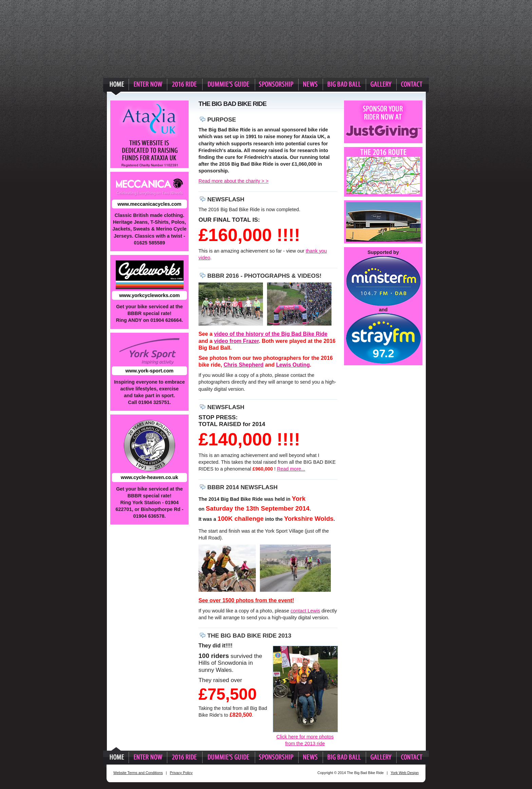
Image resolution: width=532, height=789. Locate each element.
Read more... (291, 469)
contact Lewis (305, 611)
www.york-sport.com (150, 371)
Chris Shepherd (244, 365)
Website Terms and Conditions (138, 773)
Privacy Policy (181, 773)
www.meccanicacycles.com (149, 204)
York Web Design (405, 773)
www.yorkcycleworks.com (149, 295)
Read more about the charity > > (233, 181)
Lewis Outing (293, 365)
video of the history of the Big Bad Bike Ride (271, 334)
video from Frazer (236, 341)
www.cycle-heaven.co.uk (149, 477)
